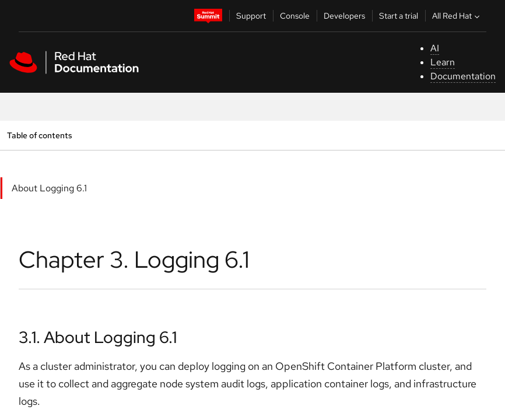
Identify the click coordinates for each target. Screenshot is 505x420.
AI (435, 48)
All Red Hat (457, 16)
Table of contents (39, 135)
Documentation (463, 76)
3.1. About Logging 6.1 (98, 337)
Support (251, 16)
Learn (443, 62)
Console (295, 16)
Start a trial (399, 16)
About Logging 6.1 (49, 188)
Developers (344, 16)
